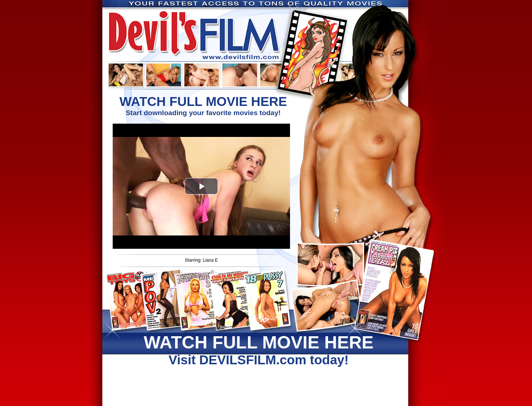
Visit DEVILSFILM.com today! (259, 350)
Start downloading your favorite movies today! (203, 105)
